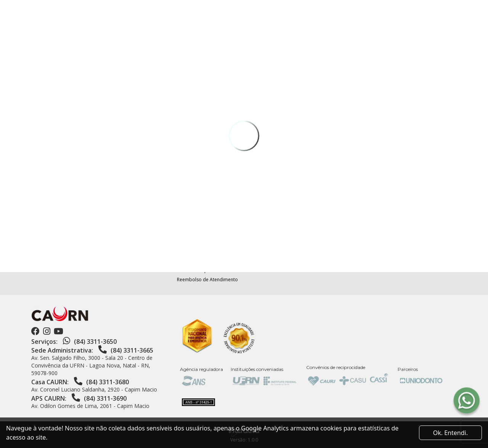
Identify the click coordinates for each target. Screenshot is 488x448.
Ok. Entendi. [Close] (450, 433)
